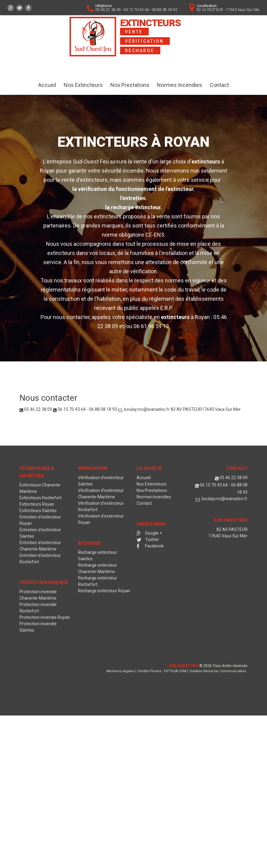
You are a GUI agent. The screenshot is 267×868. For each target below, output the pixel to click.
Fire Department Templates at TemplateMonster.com (82, 666)
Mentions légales (120, 671)
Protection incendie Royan (45, 617)
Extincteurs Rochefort (41, 498)
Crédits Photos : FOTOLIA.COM (162, 671)
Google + (149, 533)
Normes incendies (154, 497)
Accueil (47, 85)
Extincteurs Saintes (38, 511)
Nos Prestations (130, 85)
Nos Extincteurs (83, 85)
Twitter (148, 540)
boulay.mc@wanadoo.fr (146, 409)
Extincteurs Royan (37, 504)
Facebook (150, 546)
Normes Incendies (180, 85)
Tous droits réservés (230, 666)
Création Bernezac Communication (218, 671)
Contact (219, 85)
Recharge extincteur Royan (104, 591)
